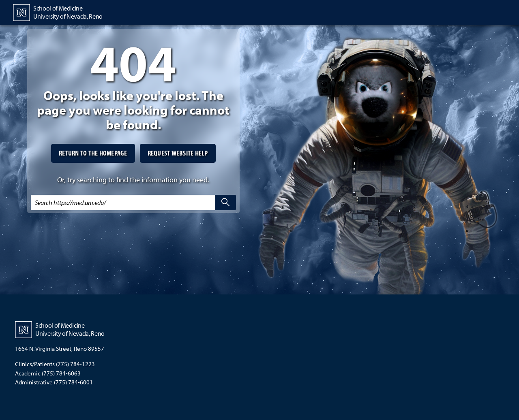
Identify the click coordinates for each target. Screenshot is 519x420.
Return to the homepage (93, 153)
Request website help (178, 153)
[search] (225, 203)
